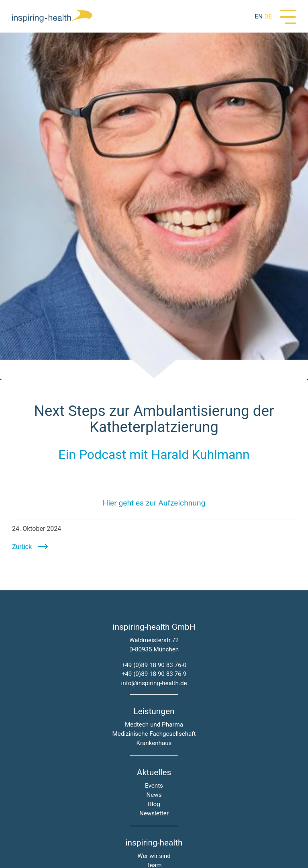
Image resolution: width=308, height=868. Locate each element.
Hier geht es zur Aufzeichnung (154, 503)
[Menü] (288, 16)
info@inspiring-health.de (154, 683)
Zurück (22, 547)
